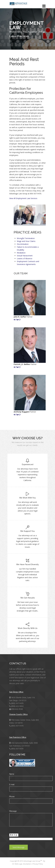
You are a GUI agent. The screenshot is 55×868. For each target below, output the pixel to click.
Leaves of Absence (25, 258)
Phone (12, 797)
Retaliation (21, 253)
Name (12, 774)
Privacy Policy (38, 864)
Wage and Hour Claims (26, 241)
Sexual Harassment (25, 256)
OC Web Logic (17, 864)
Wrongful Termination (26, 238)
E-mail (12, 785)
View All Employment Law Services (23, 198)
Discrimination (23, 244)
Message (13, 811)
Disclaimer (27, 864)
